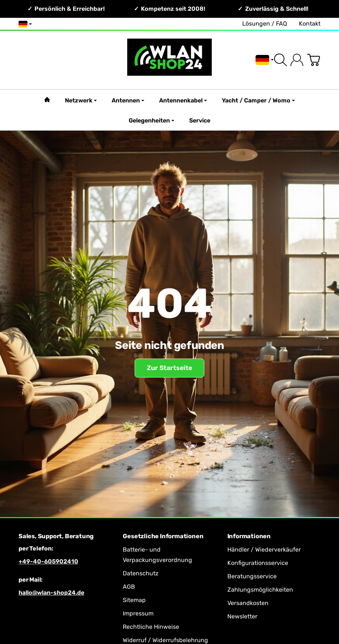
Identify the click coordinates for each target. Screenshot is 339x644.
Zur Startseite (169, 368)
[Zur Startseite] (169, 60)
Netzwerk (81, 100)
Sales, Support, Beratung (56, 536)
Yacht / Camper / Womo (258, 100)
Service (200, 120)
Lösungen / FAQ (265, 24)
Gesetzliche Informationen (163, 536)
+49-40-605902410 (48, 561)
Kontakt (310, 24)
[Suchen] (281, 60)
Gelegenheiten (152, 120)
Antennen (128, 100)
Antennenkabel (183, 100)
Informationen (249, 536)
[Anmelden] (297, 60)
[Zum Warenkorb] (314, 60)
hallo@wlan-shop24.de (51, 593)
